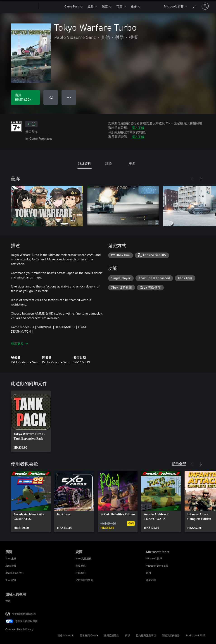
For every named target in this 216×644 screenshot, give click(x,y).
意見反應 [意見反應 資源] (81, 566)
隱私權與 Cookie (89, 635)
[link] (31, 421)
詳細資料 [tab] (85, 163)
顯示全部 (179, 464)
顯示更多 (19, 344)
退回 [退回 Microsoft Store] (148, 573)
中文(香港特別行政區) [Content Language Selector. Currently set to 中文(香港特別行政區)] (24, 613)
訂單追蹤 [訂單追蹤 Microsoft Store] (151, 580)
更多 (134, 6)
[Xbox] (51, 6)
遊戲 (90, 6)
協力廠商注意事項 (146, 635)
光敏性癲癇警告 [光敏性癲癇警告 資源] (84, 580)
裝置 (105, 6)
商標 (128, 635)
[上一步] (192, 179)
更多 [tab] (132, 163)
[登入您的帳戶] (205, 6)
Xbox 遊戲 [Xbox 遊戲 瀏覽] (11, 566)
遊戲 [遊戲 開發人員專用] (8, 601)
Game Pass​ (72, 6)
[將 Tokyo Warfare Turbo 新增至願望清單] (51, 97)
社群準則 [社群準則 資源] (81, 573)
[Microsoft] (21, 6)
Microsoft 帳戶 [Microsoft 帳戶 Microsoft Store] (154, 558)
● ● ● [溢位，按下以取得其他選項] (69, 97)
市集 (119, 6)
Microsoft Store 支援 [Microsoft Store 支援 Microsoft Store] (157, 566)
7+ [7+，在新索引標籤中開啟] (31, 124)
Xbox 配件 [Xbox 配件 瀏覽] (11, 580)
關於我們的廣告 (171, 635)
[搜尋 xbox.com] (194, 6)
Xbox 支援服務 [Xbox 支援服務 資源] (83, 558)
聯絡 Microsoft (66, 635)
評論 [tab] (109, 163)
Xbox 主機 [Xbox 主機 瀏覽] (11, 558)
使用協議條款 (112, 635)
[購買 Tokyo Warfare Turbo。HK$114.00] (25, 97)
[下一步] (201, 179)
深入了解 (138, 128)
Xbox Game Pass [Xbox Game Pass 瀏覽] (14, 573)
